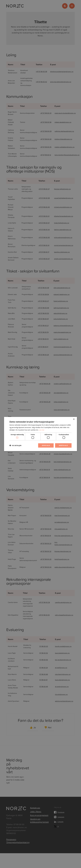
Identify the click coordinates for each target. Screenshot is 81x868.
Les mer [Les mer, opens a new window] (42, 430)
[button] (15, 445)
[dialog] (40, 434)
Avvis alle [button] (46, 445)
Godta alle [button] (63, 445)
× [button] (74, 419)
